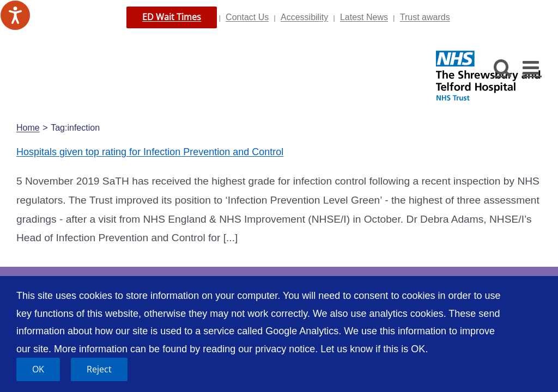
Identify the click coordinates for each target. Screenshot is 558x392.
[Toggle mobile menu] (532, 67)
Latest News (364, 17)
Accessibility (304, 17)
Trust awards (425, 17)
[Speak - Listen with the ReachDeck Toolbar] (15, 15)
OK (38, 369)
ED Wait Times (172, 17)
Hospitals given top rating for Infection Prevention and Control (150, 152)
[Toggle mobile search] (503, 67)
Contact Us (247, 17)
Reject (99, 369)
